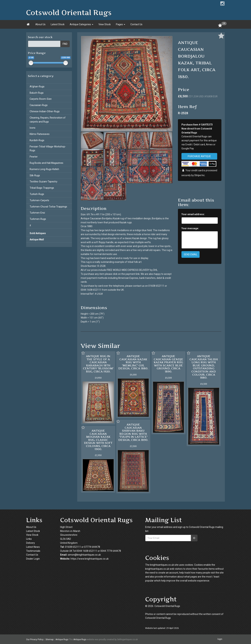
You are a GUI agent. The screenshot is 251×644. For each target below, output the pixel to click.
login (220, 639)
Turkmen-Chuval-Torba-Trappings (48, 207)
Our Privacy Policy (35, 639)
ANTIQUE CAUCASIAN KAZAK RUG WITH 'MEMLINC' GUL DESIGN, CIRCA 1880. (133, 362)
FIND (65, 44)
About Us (40, 24)
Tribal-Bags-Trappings (42, 188)
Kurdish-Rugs (37, 140)
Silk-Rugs (35, 175)
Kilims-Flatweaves (40, 134)
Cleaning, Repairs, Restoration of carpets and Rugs (48, 120)
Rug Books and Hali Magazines (46, 163)
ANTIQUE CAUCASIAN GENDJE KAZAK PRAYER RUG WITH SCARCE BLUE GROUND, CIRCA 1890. (168, 364)
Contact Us (136, 24)
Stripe (198, 175)
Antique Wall (37, 239)
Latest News (33, 547)
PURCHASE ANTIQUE (199, 156)
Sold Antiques (38, 233)
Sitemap (49, 639)
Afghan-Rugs (37, 87)
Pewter (34, 157)
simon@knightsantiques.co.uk (84, 555)
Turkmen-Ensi (37, 213)
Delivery (31, 543)
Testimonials (33, 551)
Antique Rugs (62, 639)
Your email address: (193, 214)
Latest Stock (58, 24)
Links (29, 539)
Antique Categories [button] (81, 24)
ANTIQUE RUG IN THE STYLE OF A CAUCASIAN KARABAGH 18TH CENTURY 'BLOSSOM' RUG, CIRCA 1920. (98, 364)
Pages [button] (121, 24)
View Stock (105, 24)
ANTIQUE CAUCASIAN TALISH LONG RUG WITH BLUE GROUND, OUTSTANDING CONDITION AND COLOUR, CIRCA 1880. (204, 367)
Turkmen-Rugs (38, 219)
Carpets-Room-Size (41, 99)
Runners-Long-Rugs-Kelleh (44, 169)
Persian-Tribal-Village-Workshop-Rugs (48, 149)
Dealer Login (33, 559)
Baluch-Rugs (37, 93)
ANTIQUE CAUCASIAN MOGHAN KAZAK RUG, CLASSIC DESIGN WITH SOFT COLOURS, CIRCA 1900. (98, 440)
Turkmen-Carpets (39, 200)
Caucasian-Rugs (39, 105)
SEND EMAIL (191, 254)
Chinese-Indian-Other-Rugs (45, 111)
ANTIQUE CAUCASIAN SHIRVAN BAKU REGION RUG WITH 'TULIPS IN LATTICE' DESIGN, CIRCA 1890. (133, 432)
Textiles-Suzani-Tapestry (43, 182)
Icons (33, 128)
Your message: (190, 228)
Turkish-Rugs (37, 194)
